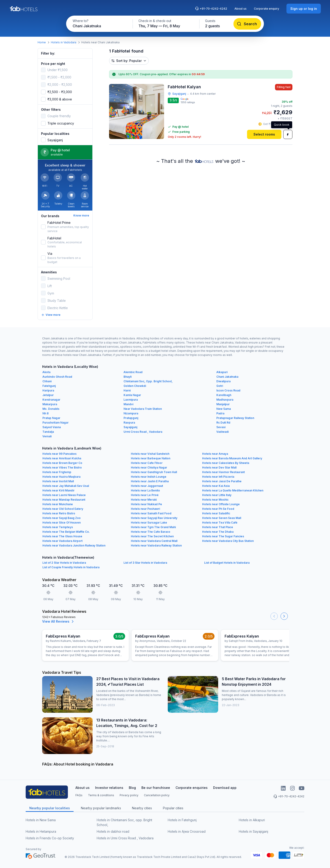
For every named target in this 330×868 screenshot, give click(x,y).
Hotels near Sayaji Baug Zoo (62, 518)
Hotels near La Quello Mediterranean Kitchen (233, 490)
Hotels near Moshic (215, 500)
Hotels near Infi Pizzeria (218, 477)
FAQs (79, 795)
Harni (127, 390)
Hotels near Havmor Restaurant (223, 472)
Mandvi (128, 404)
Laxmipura (131, 400)
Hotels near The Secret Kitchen (152, 536)
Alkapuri (222, 372)
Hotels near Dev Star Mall (219, 467)
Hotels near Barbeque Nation (151, 458)
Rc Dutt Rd (223, 423)
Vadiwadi (223, 432)
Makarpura (50, 404)
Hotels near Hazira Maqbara (61, 477)
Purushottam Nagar (55, 423)
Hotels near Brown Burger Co (62, 463)
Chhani (47, 381)
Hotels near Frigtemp (57, 472)
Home (42, 42)
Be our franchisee (156, 788)
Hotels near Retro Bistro (59, 513)
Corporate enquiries (192, 788)
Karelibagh (224, 395)
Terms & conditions (101, 795)
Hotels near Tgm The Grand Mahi (153, 527)
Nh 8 (45, 413)
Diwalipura (223, 381)
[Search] (247, 24)
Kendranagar (51, 400)
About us (241, 9)
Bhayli (128, 377)
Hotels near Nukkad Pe (146, 504)
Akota (46, 372)
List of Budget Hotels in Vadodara (227, 563)
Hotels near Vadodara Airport (62, 541)
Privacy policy (129, 795)
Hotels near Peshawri (145, 509)
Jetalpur (48, 395)
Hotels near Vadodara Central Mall (154, 541)
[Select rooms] (264, 134)
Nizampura (131, 413)
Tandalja (48, 432)
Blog (132, 788)
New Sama (224, 409)
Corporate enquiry (267, 9)
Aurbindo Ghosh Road (57, 377)
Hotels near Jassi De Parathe (222, 481)
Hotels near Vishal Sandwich (150, 454)
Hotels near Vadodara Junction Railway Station (74, 545)
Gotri (220, 386)
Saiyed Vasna (52, 427)
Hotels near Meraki (144, 500)
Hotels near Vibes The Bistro (62, 467)
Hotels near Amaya (215, 454)
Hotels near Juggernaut (147, 486)
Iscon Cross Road (228, 390)
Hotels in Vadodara (64, 42)
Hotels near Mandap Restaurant (64, 500)
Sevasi (221, 427)
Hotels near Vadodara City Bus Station (228, 541)
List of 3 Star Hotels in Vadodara (145, 563)
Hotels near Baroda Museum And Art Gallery (232, 458)
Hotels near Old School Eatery (63, 509)
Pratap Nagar (51, 418)
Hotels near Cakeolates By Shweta (226, 463)
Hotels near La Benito (145, 490)
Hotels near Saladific (216, 513)
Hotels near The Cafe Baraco (151, 532)
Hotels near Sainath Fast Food (151, 513)
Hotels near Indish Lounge (149, 477)
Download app (225, 788)
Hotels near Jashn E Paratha (150, 481)
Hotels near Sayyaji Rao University (154, 518)
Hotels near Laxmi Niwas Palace (64, 495)
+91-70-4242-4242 (211, 8)
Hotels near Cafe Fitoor (147, 463)
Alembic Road (133, 372)
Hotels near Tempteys (58, 527)
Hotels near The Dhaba (218, 532)
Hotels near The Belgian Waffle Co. (66, 532)
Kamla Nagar (132, 395)
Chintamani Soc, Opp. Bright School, (148, 381)
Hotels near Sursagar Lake (149, 523)
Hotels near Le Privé (145, 495)
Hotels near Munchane (58, 504)
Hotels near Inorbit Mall (58, 481)
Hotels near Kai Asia (216, 486)
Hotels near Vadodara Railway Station (156, 545)
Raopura (129, 423)
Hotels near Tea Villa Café (220, 523)
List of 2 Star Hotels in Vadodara (64, 563)
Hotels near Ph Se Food (218, 509)
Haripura (48, 390)
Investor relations (109, 788)
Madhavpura (225, 400)
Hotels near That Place (218, 527)
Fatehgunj (49, 386)
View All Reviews (59, 621)
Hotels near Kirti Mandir (58, 490)
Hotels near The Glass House (62, 536)
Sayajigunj (130, 427)
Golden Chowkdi (135, 386)
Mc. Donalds (51, 409)
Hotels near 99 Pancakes (59, 454)
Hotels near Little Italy (217, 495)
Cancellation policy (157, 795)
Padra (220, 413)
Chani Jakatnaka (227, 377)
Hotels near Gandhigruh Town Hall (154, 472)
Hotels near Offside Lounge (221, 504)
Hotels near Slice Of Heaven (62, 523)
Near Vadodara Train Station (143, 409)
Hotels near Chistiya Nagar (149, 467)
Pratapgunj (131, 418)
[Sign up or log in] (304, 9)
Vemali (47, 436)
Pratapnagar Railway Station (235, 418)
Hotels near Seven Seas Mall (222, 518)
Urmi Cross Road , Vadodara (143, 432)
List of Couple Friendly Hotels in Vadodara (71, 567)
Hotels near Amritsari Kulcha (62, 458)
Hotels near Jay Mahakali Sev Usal (66, 486)
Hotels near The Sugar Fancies (223, 536)
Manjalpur (223, 404)
